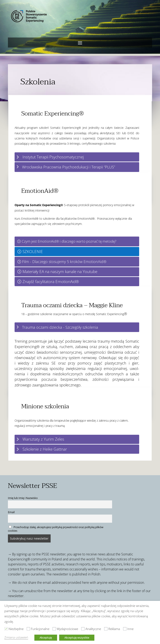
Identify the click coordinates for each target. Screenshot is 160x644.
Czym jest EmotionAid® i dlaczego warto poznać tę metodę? (69, 241)
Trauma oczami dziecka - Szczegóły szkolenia (60, 327)
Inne (130, 629)
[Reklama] (106, 629)
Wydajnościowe (67, 629)
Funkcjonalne (40, 629)
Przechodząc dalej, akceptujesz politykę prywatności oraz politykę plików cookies (56, 529)
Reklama (114, 629)
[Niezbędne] (6, 629)
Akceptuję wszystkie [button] (77, 638)
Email (11, 512)
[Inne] (125, 629)
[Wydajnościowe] (54, 629)
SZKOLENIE (33, 251)
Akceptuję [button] (46, 638)
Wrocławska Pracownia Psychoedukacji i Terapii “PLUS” (69, 167)
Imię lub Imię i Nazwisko (23, 498)
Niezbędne (16, 629)
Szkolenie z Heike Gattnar (45, 449)
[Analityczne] (83, 629)
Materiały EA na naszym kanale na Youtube (60, 271)
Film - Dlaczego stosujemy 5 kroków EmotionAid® (64, 262)
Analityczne (93, 629)
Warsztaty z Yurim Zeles (43, 439)
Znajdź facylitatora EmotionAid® (51, 281)
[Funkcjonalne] (28, 629)
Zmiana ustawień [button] (16, 637)
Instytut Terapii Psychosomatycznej (53, 157)
